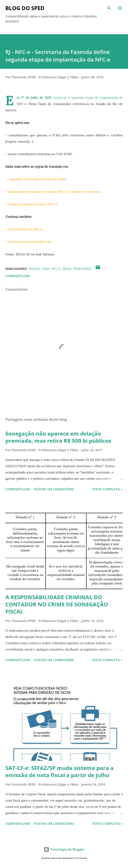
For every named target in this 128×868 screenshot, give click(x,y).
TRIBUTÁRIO (82, 269)
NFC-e (56, 269)
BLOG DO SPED (25, 8)
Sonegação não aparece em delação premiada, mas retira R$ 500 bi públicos (58, 437)
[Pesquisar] (109, 8)
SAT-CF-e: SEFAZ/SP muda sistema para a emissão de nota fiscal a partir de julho (60, 771)
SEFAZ (67, 269)
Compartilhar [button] (18, 276)
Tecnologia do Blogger (64, 849)
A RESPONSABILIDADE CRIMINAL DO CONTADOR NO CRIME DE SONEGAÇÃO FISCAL (57, 604)
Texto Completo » (107, 489)
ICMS (46, 269)
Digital (34, 269)
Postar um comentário (54, 489)
